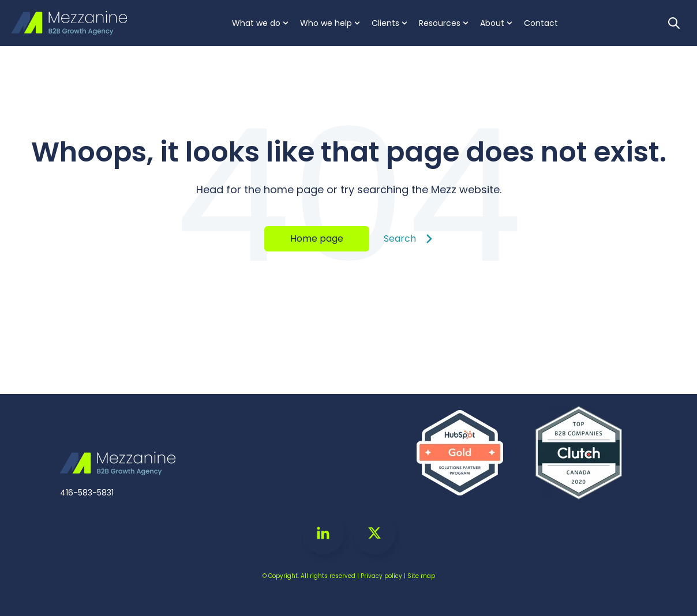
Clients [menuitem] (385, 23)
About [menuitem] (492, 23)
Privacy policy (381, 576)
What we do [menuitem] (256, 23)
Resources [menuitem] (440, 23)
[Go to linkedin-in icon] (323, 533)
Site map (421, 576)
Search (408, 238)
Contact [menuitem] (541, 23)
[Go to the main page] (69, 23)
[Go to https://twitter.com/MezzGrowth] (374, 533)
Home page (317, 238)
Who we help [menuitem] (326, 23)
